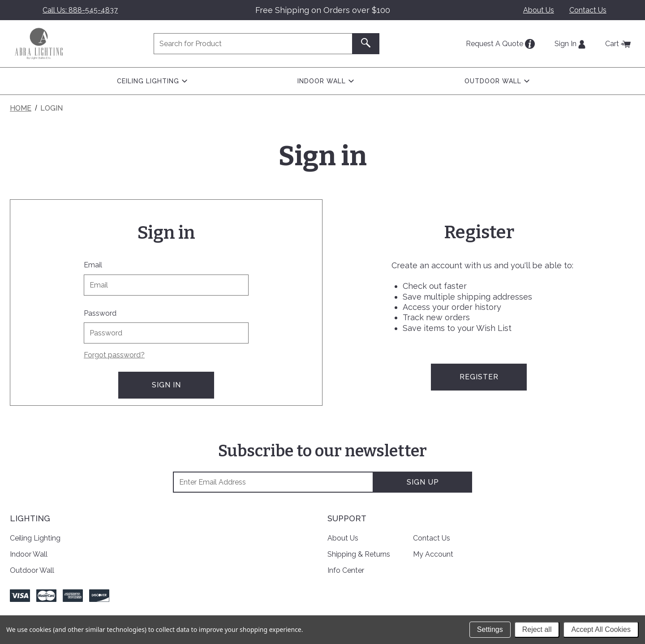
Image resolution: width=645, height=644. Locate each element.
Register (479, 377)
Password (100, 313)
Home (21, 108)
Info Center (346, 570)
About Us (539, 10)
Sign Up (423, 482)
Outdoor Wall (32, 570)
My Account (433, 554)
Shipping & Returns (359, 554)
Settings (490, 629)
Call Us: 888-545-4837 (80, 10)
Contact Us (588, 10)
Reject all (537, 629)
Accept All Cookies (601, 629)
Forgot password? (114, 355)
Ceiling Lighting (35, 538)
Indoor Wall (29, 554)
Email (93, 265)
